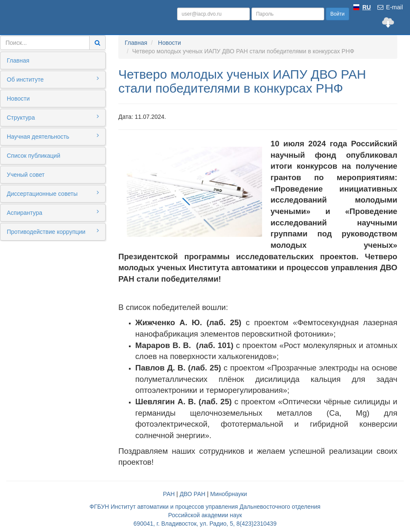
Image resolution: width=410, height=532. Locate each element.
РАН (169, 494)
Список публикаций (33, 156)
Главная (18, 60)
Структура (53, 117)
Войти (338, 14)
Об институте (53, 79)
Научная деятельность (53, 136)
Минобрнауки (228, 494)
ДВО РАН (193, 494)
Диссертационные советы (53, 193)
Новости (18, 99)
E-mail (390, 7)
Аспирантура (53, 212)
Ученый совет (26, 175)
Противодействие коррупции (53, 231)
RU (366, 7)
